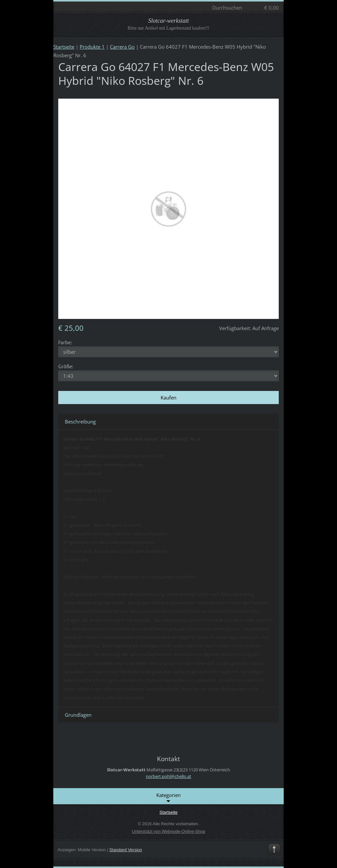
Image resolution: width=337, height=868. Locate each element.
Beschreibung (80, 422)
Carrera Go (122, 47)
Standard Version (126, 850)
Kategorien (168, 798)
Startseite (64, 47)
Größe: (66, 366)
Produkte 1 (92, 47)
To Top (274, 850)
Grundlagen (78, 715)
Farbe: (65, 342)
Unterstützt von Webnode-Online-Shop (169, 831)
